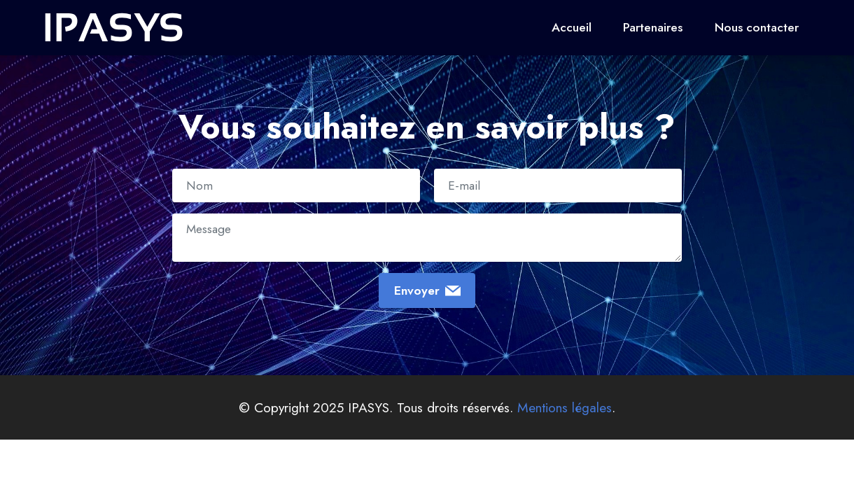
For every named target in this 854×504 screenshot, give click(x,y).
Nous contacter (757, 27)
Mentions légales (565, 407)
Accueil (572, 27)
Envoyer (427, 290)
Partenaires (653, 27)
